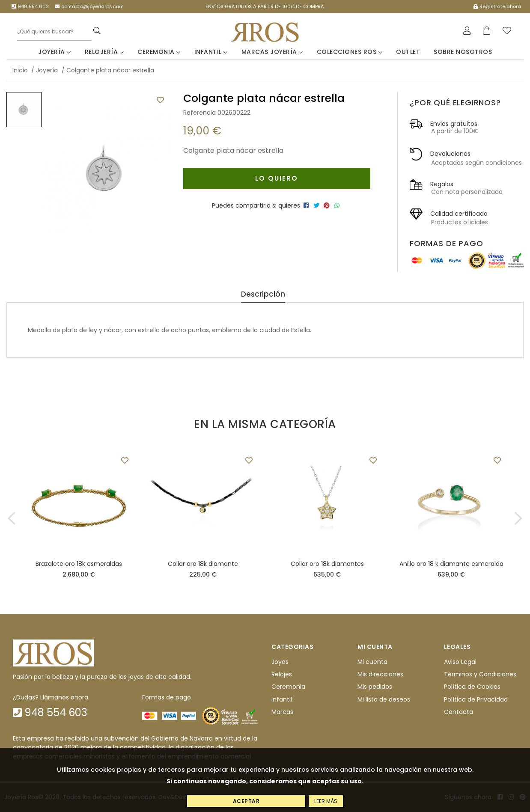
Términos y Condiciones (480, 674)
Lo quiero (277, 178)
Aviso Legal (460, 662)
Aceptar (246, 801)
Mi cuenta (372, 662)
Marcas (282, 712)
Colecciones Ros (350, 52)
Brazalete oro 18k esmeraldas (79, 564)
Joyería (55, 52)
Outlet (408, 52)
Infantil (211, 52)
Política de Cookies (472, 687)
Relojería (104, 52)
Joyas (280, 662)
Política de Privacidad (476, 699)
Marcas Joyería (272, 52)
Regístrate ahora (497, 6)
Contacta (459, 712)
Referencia (199, 113)
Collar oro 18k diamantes (327, 564)
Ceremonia (159, 52)
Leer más (326, 801)
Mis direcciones (380, 674)
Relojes (282, 674)
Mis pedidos (375, 687)
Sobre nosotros (463, 52)
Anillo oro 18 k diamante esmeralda (451, 564)
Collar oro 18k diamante (203, 564)
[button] (12, 518)
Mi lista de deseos (384, 699)
